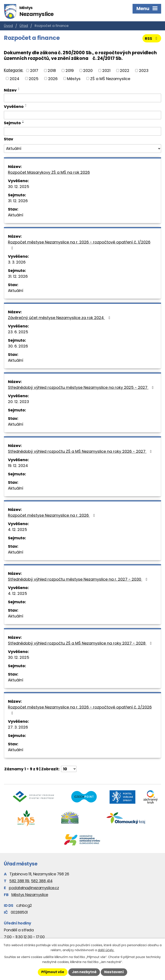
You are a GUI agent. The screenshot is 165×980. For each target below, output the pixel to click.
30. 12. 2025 (19, 187)
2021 (106, 71)
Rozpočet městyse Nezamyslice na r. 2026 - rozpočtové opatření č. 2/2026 (80, 710)
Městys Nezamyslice (30, 895)
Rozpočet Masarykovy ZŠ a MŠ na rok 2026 (49, 172)
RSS (152, 38)
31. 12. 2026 (18, 201)
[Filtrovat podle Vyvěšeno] (82, 115)
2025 (34, 78)
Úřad (24, 26)
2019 (70, 71)
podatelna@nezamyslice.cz (34, 888)
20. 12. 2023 (18, 402)
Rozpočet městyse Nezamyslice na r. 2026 (52, 515)
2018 (52, 71)
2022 (125, 71)
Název (10, 90)
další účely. (106, 950)
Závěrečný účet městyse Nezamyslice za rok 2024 (60, 318)
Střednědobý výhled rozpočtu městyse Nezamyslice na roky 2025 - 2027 (82, 387)
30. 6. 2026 (18, 346)
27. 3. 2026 (18, 727)
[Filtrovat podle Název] (82, 98)
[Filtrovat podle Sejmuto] (82, 131)
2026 (53, 78)
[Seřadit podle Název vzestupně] (19, 88)
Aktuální (16, 215)
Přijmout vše (53, 972)
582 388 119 (19, 881)
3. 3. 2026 (17, 262)
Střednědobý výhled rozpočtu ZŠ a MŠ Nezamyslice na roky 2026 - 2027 (81, 451)
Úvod (8, 26)
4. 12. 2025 (18, 530)
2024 (15, 78)
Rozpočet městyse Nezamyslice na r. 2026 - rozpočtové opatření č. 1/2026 (79, 245)
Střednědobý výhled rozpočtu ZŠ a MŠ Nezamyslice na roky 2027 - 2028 (81, 643)
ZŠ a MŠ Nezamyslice (110, 78)
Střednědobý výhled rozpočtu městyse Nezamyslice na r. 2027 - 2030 (79, 579)
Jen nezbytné (84, 972)
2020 (88, 71)
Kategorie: (14, 70)
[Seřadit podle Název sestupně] (19, 90)
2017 (34, 71)
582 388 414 (42, 881)
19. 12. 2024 (18, 466)
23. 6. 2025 (18, 332)
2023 (144, 71)
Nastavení (114, 972)
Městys (74, 78)
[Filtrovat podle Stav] (82, 149)
